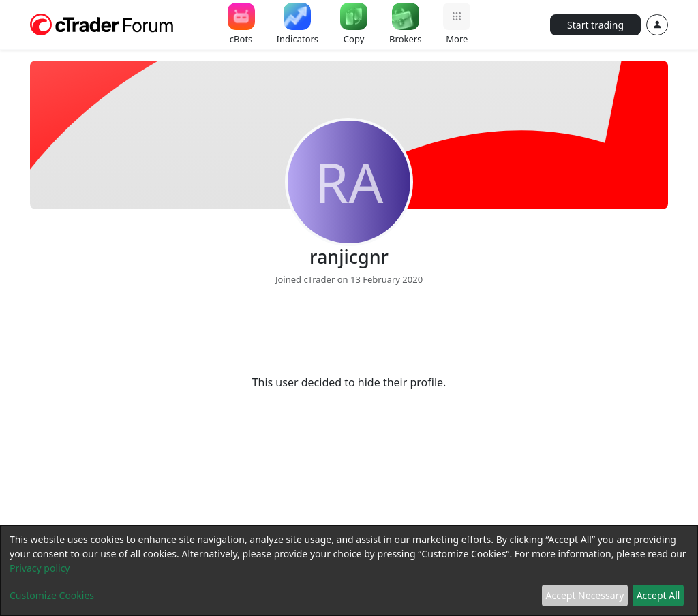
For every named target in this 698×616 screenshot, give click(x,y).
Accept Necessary (585, 595)
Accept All (658, 595)
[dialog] (349, 571)
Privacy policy (40, 568)
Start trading (595, 25)
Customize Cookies (52, 595)
